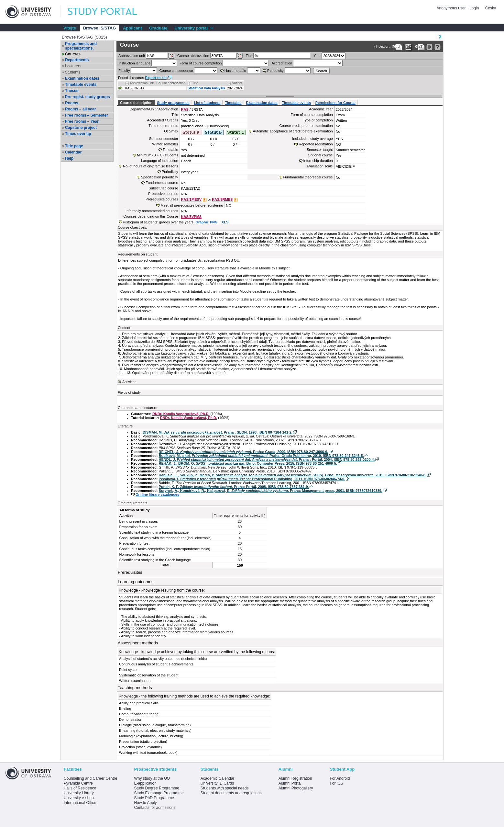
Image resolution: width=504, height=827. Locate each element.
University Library (79, 793)
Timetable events (81, 85)
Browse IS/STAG (100, 28)
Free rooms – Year (82, 121)
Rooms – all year (80, 109)
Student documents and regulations (231, 793)
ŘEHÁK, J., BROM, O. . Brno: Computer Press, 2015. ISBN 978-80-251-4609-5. (248, 463)
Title (249, 56)
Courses (73, 54)
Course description (136, 103)
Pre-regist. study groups (88, 97)
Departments (77, 60)
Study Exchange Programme (159, 793)
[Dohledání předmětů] (240, 56)
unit (132, 56)
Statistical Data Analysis (206, 88)
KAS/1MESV (192, 199)
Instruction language (134, 63)
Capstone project (81, 128)
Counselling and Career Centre (90, 778)
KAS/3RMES (222, 199)
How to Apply (145, 803)
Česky (491, 8)
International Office (80, 803)
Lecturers (73, 66)
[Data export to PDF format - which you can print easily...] (397, 47)
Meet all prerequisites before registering (192, 205)
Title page (74, 146)
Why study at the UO (152, 778)
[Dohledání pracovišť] (171, 56)
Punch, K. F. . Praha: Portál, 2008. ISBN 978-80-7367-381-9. (234, 487)
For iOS (336, 783)
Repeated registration (316, 144)
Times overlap (78, 134)
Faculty (124, 71)
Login (474, 8)
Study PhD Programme (154, 798)
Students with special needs (225, 788)
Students (73, 72)
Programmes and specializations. (81, 46)
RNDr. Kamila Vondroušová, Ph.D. (181, 414)
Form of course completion (201, 63)
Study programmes (173, 103)
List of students (207, 103)
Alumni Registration (295, 778)
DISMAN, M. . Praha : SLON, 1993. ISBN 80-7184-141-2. (218, 432)
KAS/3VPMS (192, 217)
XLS (225, 222)
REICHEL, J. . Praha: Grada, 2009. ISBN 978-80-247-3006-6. (244, 452)
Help (69, 158)
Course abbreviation (193, 56)
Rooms (72, 103)
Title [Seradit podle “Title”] (195, 83)
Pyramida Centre (78, 783)
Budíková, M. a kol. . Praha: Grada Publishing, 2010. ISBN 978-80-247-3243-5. (261, 456)
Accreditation (282, 63)
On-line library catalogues (157, 494)
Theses (72, 91)
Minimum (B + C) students (157, 155)
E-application (145, 783)
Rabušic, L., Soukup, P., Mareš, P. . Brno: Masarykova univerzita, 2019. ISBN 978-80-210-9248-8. (293, 475)
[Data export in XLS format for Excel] (408, 47)
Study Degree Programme (156, 788)
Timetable (233, 103)
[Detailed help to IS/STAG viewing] (438, 47)
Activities (129, 382)
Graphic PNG (207, 222)
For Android (340, 778)
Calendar (73, 152)
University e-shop (79, 798)
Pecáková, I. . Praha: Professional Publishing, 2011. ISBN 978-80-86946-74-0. (252, 479)
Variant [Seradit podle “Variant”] (237, 83)
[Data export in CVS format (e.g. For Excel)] (420, 47)
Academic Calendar (218, 778)
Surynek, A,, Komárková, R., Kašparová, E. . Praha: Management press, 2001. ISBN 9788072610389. (271, 491)
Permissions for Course (335, 103)
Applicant (132, 28)
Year (317, 56)
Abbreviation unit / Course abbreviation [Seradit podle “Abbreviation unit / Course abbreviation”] (158, 83)
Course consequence (176, 71)
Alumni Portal (290, 783)
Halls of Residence (80, 788)
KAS (185, 109)
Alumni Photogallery (296, 788)
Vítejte (70, 28)
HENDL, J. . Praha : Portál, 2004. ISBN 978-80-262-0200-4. (267, 459)
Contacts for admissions (155, 808)
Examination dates (82, 78)
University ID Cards (217, 783)
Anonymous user (452, 8)
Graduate (158, 28)
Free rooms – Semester (87, 115)
